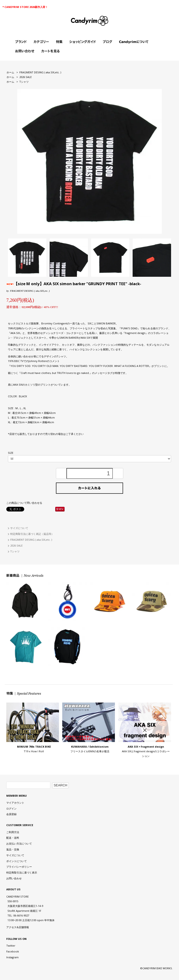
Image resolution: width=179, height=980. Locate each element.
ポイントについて (17, 861)
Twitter (11, 946)
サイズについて (19, 528)
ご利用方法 (13, 832)
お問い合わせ (14, 878)
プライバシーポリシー (19, 867)
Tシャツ (24, 82)
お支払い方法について (19, 843)
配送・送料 (13, 838)
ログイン (11, 808)
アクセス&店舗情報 (18, 927)
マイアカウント (15, 803)
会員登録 (11, 814)
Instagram (12, 957)
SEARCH (60, 785)
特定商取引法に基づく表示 (22, 872)
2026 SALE (26, 77)
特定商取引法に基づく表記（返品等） (32, 534)
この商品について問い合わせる (24, 503)
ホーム (10, 72)
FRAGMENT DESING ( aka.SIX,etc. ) (40, 72)
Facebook (13, 951)
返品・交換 (13, 849)
